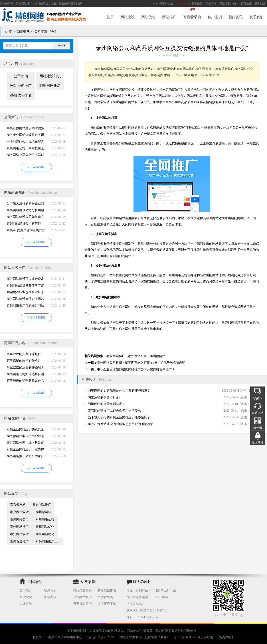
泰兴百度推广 (19, 541)
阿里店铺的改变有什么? (23, 361)
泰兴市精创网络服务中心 (65, 637)
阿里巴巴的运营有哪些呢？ (25, 367)
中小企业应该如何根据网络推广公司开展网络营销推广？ (136, 369)
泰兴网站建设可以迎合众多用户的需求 (25, 280)
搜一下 (62, 46)
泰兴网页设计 (19, 512)
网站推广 (169, 17)
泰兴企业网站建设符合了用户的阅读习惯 (25, 136)
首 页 (8, 32)
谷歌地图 (260, 4)
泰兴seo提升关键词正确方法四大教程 (26, 231)
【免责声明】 (225, 637)
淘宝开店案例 (107, 604)
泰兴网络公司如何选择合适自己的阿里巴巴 (25, 375)
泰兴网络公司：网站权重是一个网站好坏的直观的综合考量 (25, 149)
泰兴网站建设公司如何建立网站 (25, 218)
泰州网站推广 (19, 527)
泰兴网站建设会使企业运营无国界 (25, 300)
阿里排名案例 (82, 604)
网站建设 (127, 17)
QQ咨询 (258, 398)
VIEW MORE (36, 167)
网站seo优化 (135, 631)
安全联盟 (207, 637)
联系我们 (257, 17)
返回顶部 (258, 442)
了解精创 (34, 582)
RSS (236, 4)
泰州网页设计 (19, 534)
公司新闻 (41, 32)
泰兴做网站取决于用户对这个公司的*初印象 (25, 437)
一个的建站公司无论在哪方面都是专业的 (25, 142)
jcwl (104, 637)
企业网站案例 (82, 597)
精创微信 (197, 4)
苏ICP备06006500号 (187, 637)
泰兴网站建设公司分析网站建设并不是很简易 (25, 211)
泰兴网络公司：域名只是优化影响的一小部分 (25, 444)
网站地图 (225, 4)
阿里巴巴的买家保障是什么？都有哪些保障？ (24, 355)
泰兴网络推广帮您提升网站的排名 (25, 306)
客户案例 (215, 17)
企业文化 (26, 597)
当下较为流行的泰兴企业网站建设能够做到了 (25, 204)
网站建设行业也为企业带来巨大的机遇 (25, 293)
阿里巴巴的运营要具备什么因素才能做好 (25, 382)
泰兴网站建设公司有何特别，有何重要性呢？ (24, 224)
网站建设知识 (50, 76)
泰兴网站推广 (42, 505)
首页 (110, 17)
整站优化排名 (21, 95)
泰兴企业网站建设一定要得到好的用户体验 (25, 450)
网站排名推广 (21, 86)
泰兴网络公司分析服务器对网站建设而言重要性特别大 (25, 156)
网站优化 (148, 17)
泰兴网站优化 (45, 534)
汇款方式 (50, 597)
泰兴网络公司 (75, 4)
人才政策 (26, 604)
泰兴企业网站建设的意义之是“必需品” (25, 430)
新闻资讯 (236, 17)
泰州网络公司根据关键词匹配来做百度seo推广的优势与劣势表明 (141, 363)
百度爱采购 (192, 17)
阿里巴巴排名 (50, 86)
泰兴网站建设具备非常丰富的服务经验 (25, 286)
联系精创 (141, 582)
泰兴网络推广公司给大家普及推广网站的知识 (25, 457)
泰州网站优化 (45, 527)
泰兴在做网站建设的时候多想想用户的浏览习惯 (25, 129)
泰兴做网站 (7, 4)
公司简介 (26, 590)
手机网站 (211, 4)
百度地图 (246, 4)
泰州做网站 (43, 512)
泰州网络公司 (45, 519)
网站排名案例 (82, 590)
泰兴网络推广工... (48, 541)
